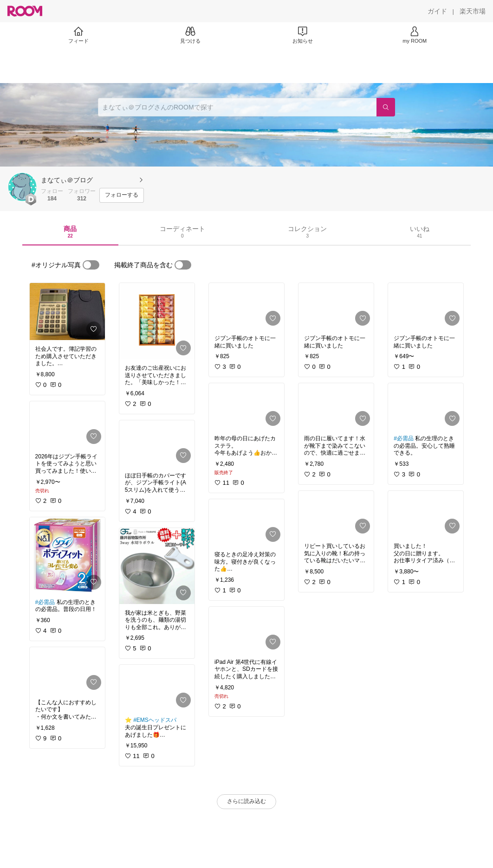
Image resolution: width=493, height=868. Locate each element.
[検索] (386, 107)
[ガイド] (437, 11)
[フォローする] (122, 195)
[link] (67, 312)
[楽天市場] (473, 11)
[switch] (91, 265)
